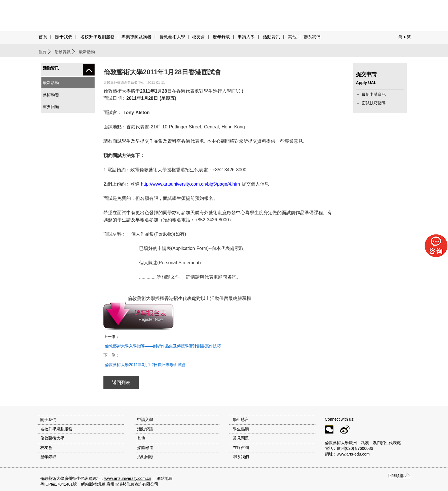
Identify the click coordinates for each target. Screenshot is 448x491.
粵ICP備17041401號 (59, 484)
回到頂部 (396, 476)
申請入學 (246, 37)
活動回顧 (145, 457)
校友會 (198, 37)
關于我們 (64, 37)
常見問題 (241, 438)
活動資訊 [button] (271, 37)
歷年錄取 (221, 37)
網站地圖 (165, 478)
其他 (292, 37)
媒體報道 (145, 448)
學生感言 (241, 420)
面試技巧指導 (374, 103)
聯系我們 (312, 37)
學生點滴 (241, 429)
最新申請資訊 (374, 94)
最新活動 (51, 83)
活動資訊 (63, 52)
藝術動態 (51, 95)
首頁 (43, 37)
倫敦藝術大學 (172, 37)
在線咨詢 (241, 448)
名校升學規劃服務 (97, 37)
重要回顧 (51, 107)
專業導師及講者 (136, 37)
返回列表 (121, 382)
